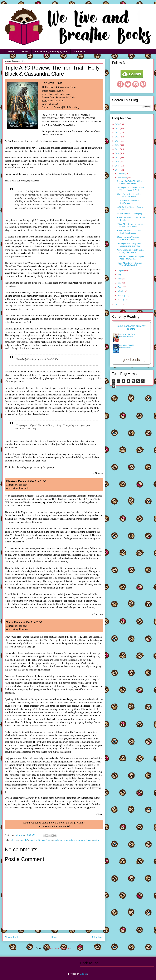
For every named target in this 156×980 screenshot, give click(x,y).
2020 (118, 145)
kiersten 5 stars (45, 840)
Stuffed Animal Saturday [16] (130, 214)
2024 (118, 133)
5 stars (15, 840)
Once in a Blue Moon (128, 345)
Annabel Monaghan (127, 336)
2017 (118, 157)
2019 (118, 149)
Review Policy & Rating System (51, 52)
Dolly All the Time (127, 334)
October (121, 174)
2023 (118, 137)
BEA (26, 840)
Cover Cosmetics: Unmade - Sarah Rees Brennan (129, 195)
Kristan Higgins (126, 347)
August (121, 271)
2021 (118, 141)
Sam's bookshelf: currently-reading (131, 327)
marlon (57, 840)
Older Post (97, 937)
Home (11, 52)
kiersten (33, 840)
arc (21, 840)
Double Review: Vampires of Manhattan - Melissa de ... (129, 238)
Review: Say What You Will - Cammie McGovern (130, 182)
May (120, 283)
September (122, 178)
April (120, 287)
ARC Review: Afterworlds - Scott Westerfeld (129, 202)
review (97, 840)
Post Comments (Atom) (60, 948)
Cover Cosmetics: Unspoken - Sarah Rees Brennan (130, 232)
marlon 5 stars (68, 840)
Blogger (84, 974)
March (121, 291)
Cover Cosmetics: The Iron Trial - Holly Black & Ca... (131, 251)
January (121, 300)
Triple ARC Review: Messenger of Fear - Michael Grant (131, 225)
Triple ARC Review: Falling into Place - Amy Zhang (131, 258)
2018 (118, 153)
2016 (118, 162)
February (122, 295)
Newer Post (11, 937)
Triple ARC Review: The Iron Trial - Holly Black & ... (130, 264)
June (120, 279)
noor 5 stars (87, 840)
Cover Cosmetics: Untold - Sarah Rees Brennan (131, 219)
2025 (118, 128)
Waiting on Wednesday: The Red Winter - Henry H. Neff (131, 189)
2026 (118, 124)
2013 (118, 305)
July (120, 275)
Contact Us (80, 52)
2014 (118, 170)
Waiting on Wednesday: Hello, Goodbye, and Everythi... (130, 245)
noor (78, 840)
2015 (118, 166)
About (25, 52)
